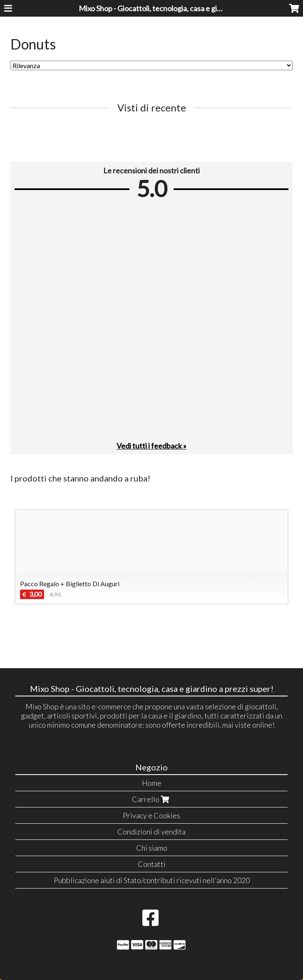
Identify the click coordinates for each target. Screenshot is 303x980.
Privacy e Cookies (151, 815)
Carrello (151, 799)
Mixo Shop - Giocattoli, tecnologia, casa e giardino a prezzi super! (182, 8)
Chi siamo (152, 848)
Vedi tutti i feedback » (151, 446)
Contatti (152, 864)
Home (152, 783)
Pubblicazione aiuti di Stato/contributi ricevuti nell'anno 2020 (152, 880)
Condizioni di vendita (151, 832)
